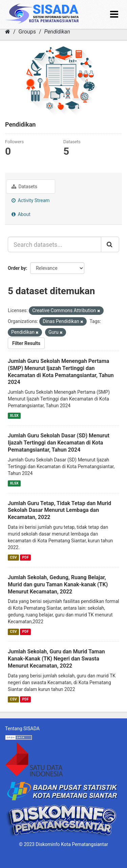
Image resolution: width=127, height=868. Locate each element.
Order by (17, 268)
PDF (26, 557)
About (21, 214)
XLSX (14, 416)
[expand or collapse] (114, 14)
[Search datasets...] (55, 244)
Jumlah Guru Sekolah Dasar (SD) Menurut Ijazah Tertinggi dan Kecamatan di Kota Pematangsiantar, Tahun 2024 (59, 443)
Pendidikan (57, 32)
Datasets (24, 187)
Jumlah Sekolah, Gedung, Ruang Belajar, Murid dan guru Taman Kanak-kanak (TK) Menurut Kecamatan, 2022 (58, 584)
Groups (27, 32)
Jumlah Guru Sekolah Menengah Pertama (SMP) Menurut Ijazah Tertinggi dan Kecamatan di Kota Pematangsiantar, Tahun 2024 (61, 372)
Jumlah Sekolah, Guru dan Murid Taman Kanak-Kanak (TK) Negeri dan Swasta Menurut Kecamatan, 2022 (56, 659)
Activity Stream (31, 200)
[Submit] (110, 244)
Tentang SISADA (22, 729)
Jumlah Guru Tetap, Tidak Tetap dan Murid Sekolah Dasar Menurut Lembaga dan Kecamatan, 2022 (59, 510)
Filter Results (26, 343)
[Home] (8, 32)
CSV (13, 557)
